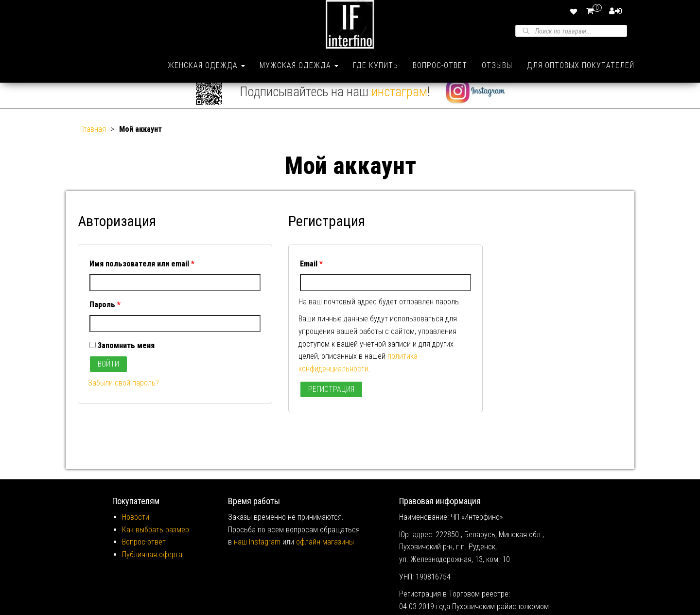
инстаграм (399, 103)
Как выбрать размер (156, 541)
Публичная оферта (152, 566)
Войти (108, 376)
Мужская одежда (299, 65)
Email (311, 275)
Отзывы (497, 65)
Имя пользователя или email (142, 275)
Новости (136, 529)
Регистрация (331, 401)
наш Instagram (257, 553)
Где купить (376, 65)
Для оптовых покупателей (581, 65)
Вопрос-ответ (440, 65)
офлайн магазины (325, 553)
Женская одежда (206, 65)
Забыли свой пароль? (123, 395)
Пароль (105, 316)
